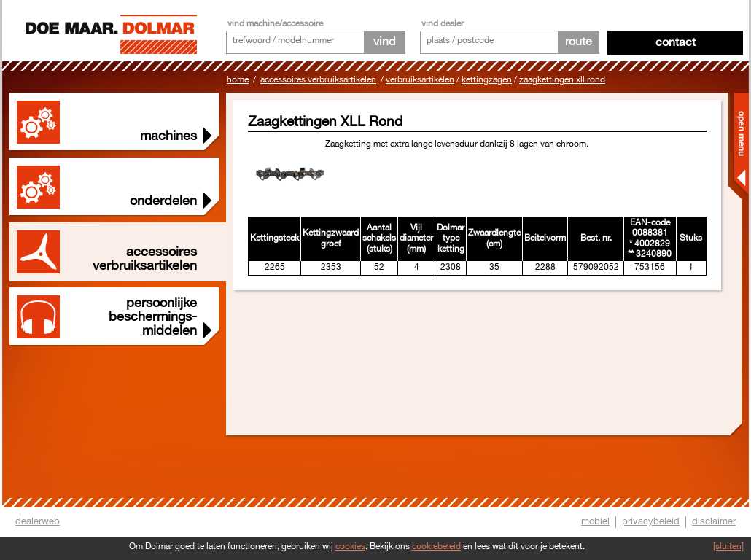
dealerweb (38, 521)
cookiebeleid (436, 547)
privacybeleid (651, 521)
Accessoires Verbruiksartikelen (318, 80)
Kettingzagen (487, 80)
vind (384, 42)
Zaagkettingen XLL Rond (562, 80)
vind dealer (443, 24)
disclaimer (714, 521)
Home (238, 80)
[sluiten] (728, 547)
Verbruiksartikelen (420, 80)
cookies (350, 547)
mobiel (595, 521)
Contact (676, 43)
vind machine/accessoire (275, 24)
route (579, 42)
